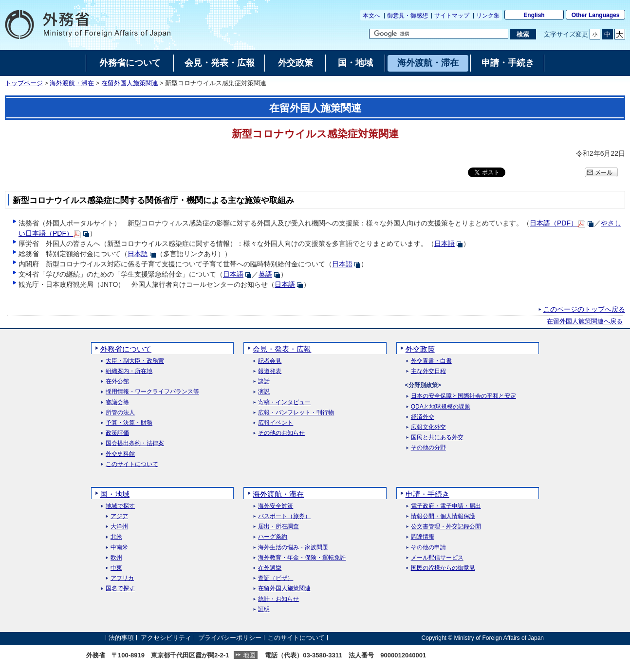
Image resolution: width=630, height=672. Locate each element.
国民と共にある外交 (437, 438)
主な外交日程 (428, 371)
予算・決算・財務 (129, 423)
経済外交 (423, 417)
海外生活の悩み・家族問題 (293, 548)
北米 (116, 537)
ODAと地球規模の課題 (441, 407)
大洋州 (119, 527)
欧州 (116, 558)
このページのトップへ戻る (584, 309)
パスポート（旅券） (284, 516)
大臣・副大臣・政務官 (135, 361)
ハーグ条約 (273, 537)
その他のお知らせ (281, 433)
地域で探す (120, 506)
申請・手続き (427, 494)
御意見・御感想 (408, 16)
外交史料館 (120, 454)
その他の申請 (428, 548)
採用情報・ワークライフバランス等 (152, 392)
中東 (116, 568)
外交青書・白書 (431, 361)
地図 (249, 655)
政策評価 (117, 433)
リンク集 (488, 16)
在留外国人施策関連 (130, 83)
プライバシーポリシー (230, 638)
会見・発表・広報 (282, 349)
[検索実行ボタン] (523, 34)
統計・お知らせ (278, 599)
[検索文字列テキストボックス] (439, 34)
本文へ (371, 16)
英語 (265, 274)
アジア (119, 516)
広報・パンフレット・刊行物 (296, 413)
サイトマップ (452, 16)
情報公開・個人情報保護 (443, 516)
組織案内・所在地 (129, 371)
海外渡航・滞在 (72, 83)
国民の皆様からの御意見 (443, 568)
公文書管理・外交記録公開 (446, 527)
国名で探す (120, 588)
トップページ (24, 83)
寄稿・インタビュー (284, 402)
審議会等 (117, 402)
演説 (264, 392)
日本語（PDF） (554, 223)
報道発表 (270, 371)
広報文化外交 (428, 427)
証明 (264, 609)
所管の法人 (120, 413)
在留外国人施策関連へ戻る (585, 321)
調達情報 (423, 537)
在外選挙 (270, 568)
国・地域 (115, 494)
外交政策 (420, 349)
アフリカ (122, 578)
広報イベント (276, 423)
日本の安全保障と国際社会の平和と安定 (463, 396)
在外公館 (117, 382)
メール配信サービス (437, 558)
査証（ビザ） (276, 578)
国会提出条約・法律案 (135, 443)
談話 (264, 382)
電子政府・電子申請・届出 (446, 506)
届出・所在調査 (278, 527)
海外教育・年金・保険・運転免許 (302, 558)
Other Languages (596, 15)
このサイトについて (132, 464)
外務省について (126, 349)
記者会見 (270, 361)
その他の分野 (428, 448)
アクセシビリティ (166, 638)
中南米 (119, 548)
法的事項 (121, 638)
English (534, 15)
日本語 (445, 243)
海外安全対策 (276, 506)
